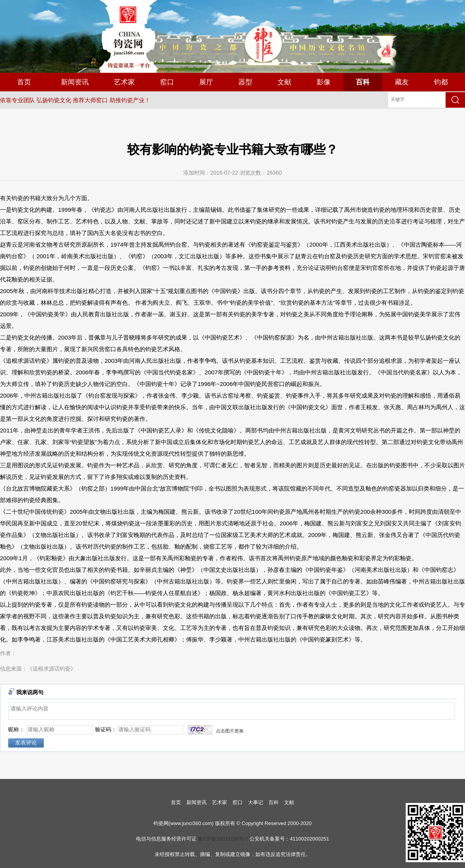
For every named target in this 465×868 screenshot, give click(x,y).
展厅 (206, 82)
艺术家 (124, 82)
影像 (324, 82)
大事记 (256, 802)
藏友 (402, 82)
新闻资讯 (75, 82)
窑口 (167, 82)
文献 (284, 82)
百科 (363, 82)
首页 (24, 82)
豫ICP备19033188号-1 (223, 839)
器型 (245, 82)
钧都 (441, 82)
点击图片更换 (230, 731)
